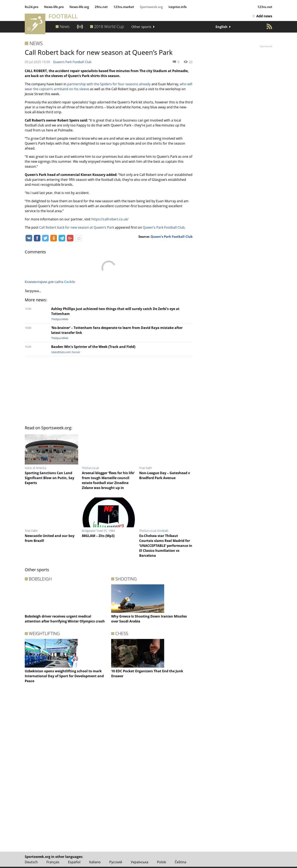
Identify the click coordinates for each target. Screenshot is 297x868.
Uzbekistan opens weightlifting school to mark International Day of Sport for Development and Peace (64, 676)
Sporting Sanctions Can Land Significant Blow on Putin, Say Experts (49, 478)
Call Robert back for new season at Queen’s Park (77, 227)
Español (74, 862)
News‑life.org (79, 7)
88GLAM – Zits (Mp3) (98, 536)
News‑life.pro (54, 7)
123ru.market (124, 7)
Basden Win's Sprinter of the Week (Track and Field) (93, 347)
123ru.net (265, 7)
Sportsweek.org (151, 7)
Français (53, 862)
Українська (140, 862)
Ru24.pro (32, 7)
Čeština (180, 862)
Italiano (95, 862)
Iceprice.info (178, 7)
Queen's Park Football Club (72, 62)
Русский (116, 862)
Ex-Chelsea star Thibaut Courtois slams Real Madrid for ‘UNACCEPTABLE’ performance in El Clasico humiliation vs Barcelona (166, 546)
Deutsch (31, 862)
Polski (161, 862)
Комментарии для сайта (50, 282)
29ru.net (101, 7)
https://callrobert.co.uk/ (110, 219)
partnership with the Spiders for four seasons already (109, 84)
